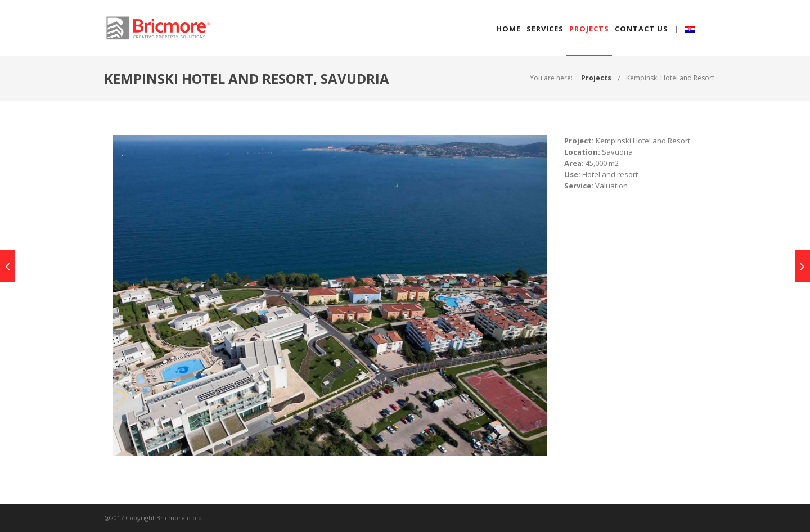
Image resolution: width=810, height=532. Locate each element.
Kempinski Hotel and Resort (670, 78)
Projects (596, 78)
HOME (508, 29)
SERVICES (545, 29)
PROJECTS (589, 29)
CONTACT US (642, 29)
